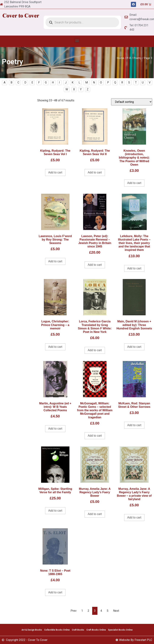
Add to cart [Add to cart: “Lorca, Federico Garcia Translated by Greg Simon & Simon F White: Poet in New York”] (95, 350)
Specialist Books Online (120, 630)
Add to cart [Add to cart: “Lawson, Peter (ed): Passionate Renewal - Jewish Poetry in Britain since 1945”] (95, 265)
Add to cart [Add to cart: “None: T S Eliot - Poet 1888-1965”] (55, 592)
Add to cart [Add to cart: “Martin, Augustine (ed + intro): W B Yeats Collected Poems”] (55, 429)
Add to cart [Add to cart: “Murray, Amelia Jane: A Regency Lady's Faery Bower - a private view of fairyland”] (134, 517)
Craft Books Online (96, 630)
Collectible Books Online (57, 630)
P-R (129, 58)
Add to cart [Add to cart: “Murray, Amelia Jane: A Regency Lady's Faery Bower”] (95, 514)
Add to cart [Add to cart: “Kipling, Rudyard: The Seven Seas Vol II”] (95, 172)
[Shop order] (132, 102)
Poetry (138, 58)
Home (121, 58)
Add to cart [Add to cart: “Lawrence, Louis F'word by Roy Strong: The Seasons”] (55, 261)
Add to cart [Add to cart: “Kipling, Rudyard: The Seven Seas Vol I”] (55, 172)
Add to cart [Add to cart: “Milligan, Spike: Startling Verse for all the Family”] (55, 511)
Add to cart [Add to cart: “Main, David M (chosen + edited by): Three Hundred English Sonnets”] (134, 347)
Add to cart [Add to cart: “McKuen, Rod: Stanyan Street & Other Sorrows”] (134, 425)
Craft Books (78, 630)
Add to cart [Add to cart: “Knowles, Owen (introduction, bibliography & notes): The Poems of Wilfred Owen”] (134, 183)
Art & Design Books (32, 630)
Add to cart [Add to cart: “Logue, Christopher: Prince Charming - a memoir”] (55, 347)
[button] (77, 40)
